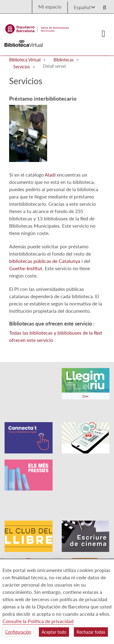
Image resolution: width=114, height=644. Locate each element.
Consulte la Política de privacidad (38, 621)
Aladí (50, 175)
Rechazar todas (91, 632)
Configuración (18, 632)
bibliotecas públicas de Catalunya (45, 261)
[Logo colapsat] (104, 34)
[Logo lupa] (102, 6)
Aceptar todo (54, 632)
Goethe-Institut (26, 268)
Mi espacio (50, 7)
